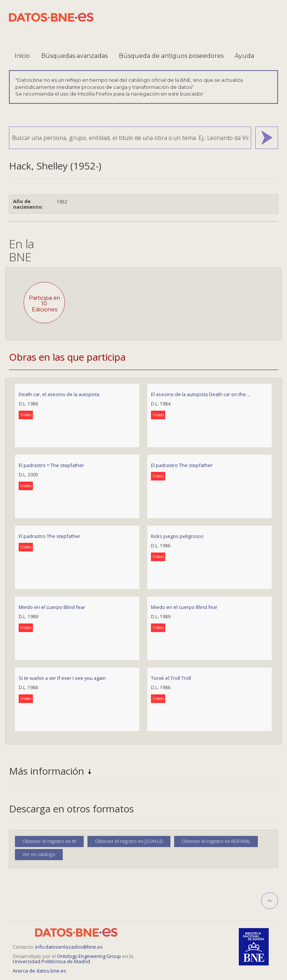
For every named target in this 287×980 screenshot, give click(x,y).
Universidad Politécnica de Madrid (51, 961)
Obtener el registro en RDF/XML (216, 841)
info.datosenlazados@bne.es (69, 947)
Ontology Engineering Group (90, 956)
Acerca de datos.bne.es (39, 971)
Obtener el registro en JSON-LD (129, 841)
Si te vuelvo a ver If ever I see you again (62, 678)
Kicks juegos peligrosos (177, 536)
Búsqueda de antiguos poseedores (171, 56)
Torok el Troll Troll (171, 678)
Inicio (22, 56)
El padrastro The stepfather (182, 465)
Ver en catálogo (39, 854)
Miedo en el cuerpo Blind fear (52, 607)
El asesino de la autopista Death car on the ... (201, 394)
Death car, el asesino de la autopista (59, 394)
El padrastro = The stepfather (51, 465)
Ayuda (244, 56)
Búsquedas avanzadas (74, 56)
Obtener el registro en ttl (49, 841)
